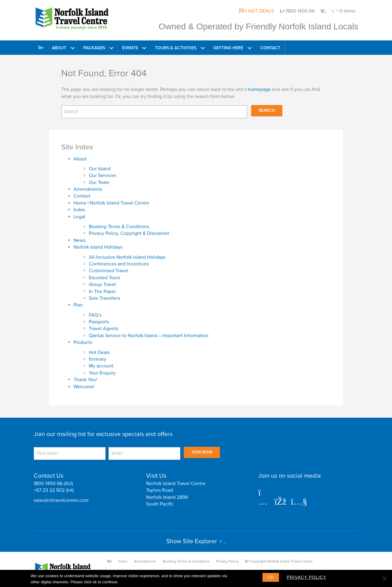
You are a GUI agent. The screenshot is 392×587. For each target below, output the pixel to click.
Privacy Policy (227, 561)
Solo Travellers (104, 298)
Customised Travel (109, 271)
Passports (99, 322)
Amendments (88, 189)
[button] (72, 48)
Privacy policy (306, 577)
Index (79, 210)
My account (101, 366)
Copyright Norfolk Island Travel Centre (279, 561)
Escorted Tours (104, 278)
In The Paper (102, 292)
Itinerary (98, 359)
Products (83, 342)
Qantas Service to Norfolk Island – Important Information (149, 336)
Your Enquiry (102, 373)
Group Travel (102, 284)
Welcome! (84, 387)
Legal (79, 217)
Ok (271, 577)
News (79, 240)
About (80, 159)
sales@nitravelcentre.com (61, 500)
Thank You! (85, 380)
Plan (78, 305)
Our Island (100, 169)
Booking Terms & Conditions (119, 227)
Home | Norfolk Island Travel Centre (111, 203)
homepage (259, 89)
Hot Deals (99, 352)
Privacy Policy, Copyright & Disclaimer (129, 233)
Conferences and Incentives (119, 264)
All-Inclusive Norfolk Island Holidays (127, 257)
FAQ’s (95, 315)
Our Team (99, 182)
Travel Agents (104, 329)
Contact (82, 196)
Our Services (102, 175)
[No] (384, 578)
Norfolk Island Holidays (98, 247)
